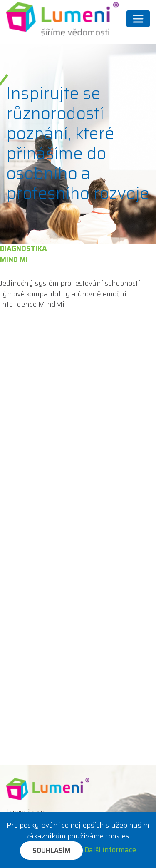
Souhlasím (51, 850)
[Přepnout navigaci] (138, 19)
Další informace (110, 850)
